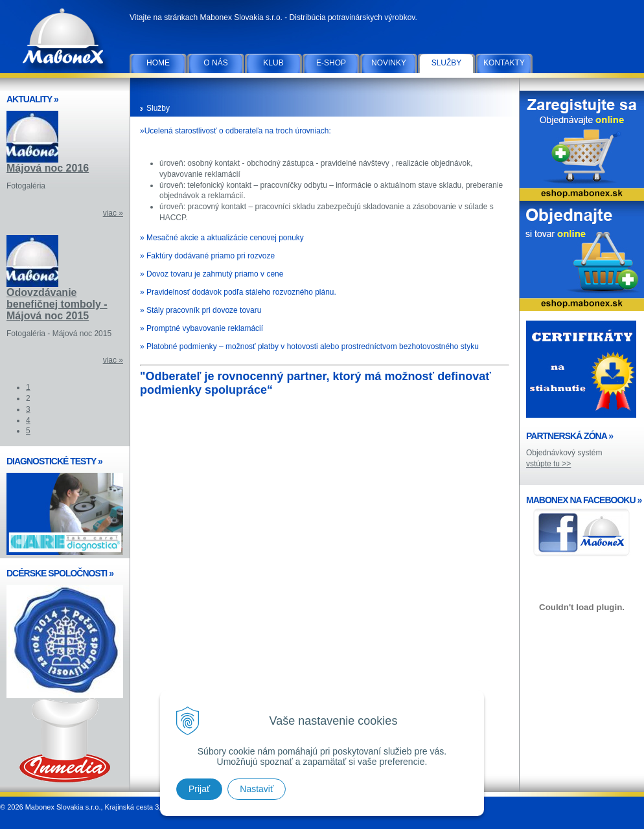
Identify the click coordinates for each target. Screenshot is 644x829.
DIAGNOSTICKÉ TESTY (54, 461)
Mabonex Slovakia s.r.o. (65, 39)
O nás (215, 63)
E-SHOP (331, 63)
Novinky (389, 63)
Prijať (199, 789)
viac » (113, 213)
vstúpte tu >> (548, 464)
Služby (447, 63)
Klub (273, 63)
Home (158, 63)
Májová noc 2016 (48, 168)
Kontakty (504, 63)
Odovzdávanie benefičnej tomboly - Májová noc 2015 (57, 304)
